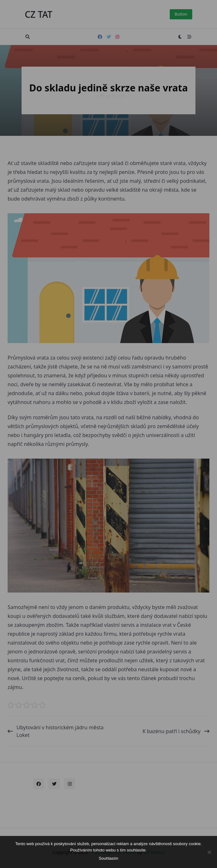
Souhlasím (108, 858)
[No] (209, 852)
